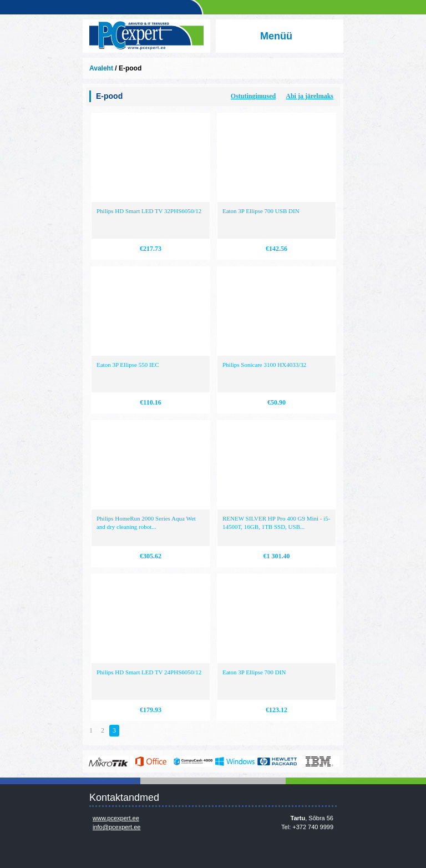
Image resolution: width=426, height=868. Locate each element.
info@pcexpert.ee (116, 827)
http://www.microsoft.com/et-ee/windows (235, 761)
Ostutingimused (253, 96)
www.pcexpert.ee (116, 818)
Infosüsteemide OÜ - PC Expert (146, 36)
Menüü (276, 36)
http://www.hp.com (277, 761)
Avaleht (101, 68)
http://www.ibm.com (319, 761)
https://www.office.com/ (151, 761)
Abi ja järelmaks (310, 96)
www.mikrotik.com (108, 761)
